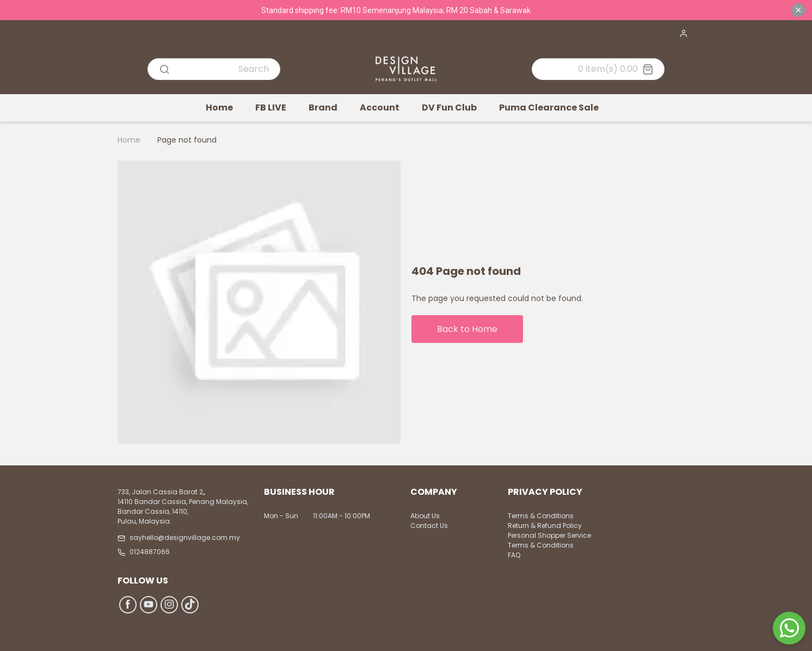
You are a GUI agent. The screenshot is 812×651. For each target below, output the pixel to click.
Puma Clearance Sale (549, 108)
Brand (323, 108)
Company (434, 493)
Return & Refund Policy (545, 526)
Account (380, 108)
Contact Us (429, 526)
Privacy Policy (545, 493)
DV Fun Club (449, 108)
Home (219, 108)
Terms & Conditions (541, 516)
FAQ (514, 555)
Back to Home (467, 329)
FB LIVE (271, 108)
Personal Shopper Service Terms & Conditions (549, 540)
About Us (425, 516)
